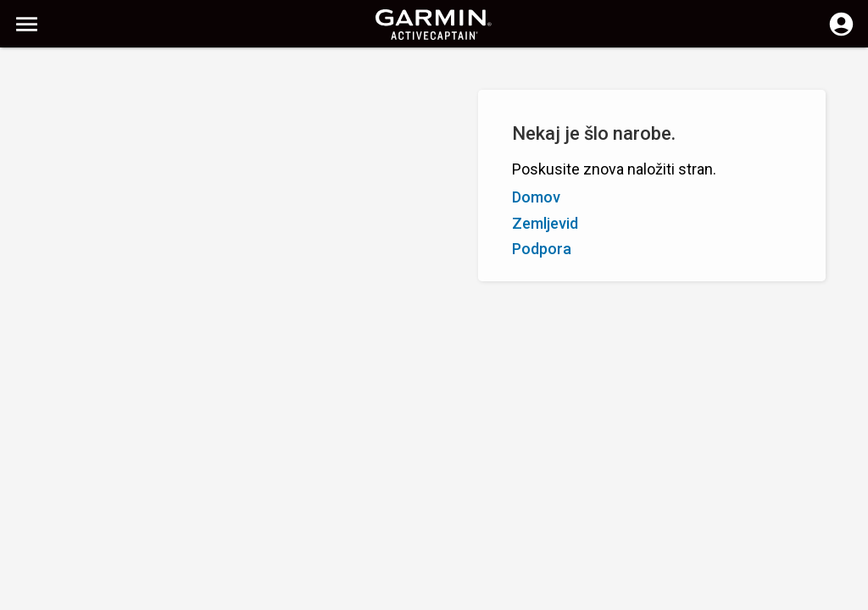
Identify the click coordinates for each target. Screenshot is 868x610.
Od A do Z (44, 151)
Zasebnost (378, 595)
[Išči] (143, 72)
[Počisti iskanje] (314, 73)
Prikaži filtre (51, 113)
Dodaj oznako (278, 151)
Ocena (171, 151)
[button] (847, 533)
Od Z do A (113, 151)
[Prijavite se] (841, 34)
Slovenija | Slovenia (470, 595)
